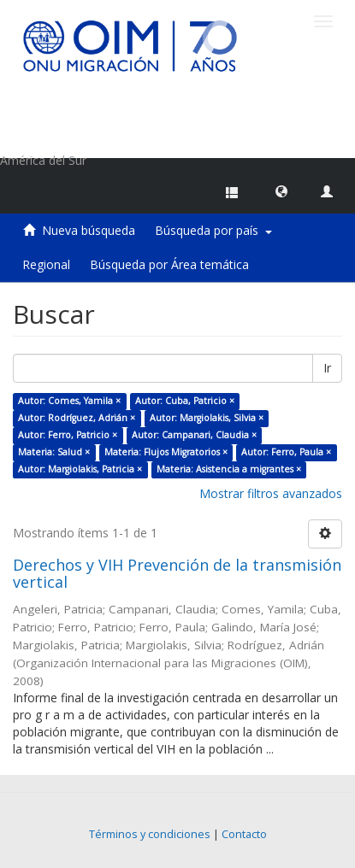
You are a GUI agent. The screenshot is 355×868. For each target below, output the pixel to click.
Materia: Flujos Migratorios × (166, 452)
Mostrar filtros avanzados (271, 493)
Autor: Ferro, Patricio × (68, 435)
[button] (281, 191)
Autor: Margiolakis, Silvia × (207, 418)
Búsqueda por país (213, 230)
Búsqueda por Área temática (169, 264)
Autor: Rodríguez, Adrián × (77, 418)
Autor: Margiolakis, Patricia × (80, 469)
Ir (327, 368)
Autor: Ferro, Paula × (286, 452)
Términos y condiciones (150, 834)
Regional (46, 264)
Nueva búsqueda (89, 230)
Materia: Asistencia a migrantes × (229, 469)
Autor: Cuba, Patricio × (185, 401)
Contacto (244, 834)
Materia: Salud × (54, 452)
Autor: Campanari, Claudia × (194, 435)
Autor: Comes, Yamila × (69, 401)
